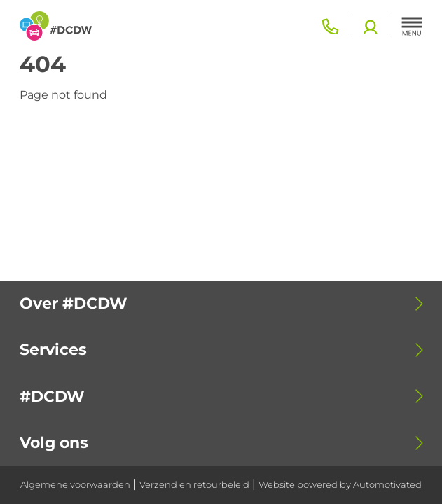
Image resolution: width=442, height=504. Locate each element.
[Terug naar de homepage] (56, 26)
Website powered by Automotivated (340, 485)
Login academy (370, 26)
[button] (412, 26)
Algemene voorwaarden (75, 485)
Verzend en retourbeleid (194, 485)
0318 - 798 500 (330, 26)
